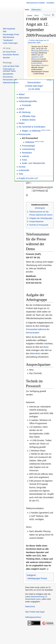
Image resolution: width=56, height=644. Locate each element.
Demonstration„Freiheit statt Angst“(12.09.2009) (34, 86)
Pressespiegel (28, 146)
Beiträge (35, 53)
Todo (21, 174)
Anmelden (50, 3)
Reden (22, 123)
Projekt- (28, 178)
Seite (27, 10)
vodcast (25, 156)
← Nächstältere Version (39, 64)
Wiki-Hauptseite (9, 29)
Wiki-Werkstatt (8, 37)
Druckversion (8, 77)
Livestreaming (28, 149)
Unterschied (37, 63)
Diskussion (44, 51)
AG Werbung (25, 112)
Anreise (22, 167)
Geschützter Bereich (11, 55)
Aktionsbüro (24, 98)
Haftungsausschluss (33, 617)
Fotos (24, 160)
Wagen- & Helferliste (31, 131)
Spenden (6, 58)
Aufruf (21, 109)
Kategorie (31, 575)
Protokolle (26, 105)
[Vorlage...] (50, 80)
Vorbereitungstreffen (28, 101)
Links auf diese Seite (11, 66)
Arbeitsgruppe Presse (37, 578)
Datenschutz (30, 606)
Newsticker (27, 153)
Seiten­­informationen (11, 83)
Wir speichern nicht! (37, 56)
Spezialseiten (8, 74)
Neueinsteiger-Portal (11, 35)
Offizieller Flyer (29, 116)
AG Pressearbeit (30, 138)
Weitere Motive (29, 120)
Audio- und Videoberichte (33, 163)
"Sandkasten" (8, 40)
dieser (46, 347)
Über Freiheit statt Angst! (35, 612)
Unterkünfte (24, 170)
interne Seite (46, 130)
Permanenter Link (10, 80)
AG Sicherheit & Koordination (32, 127)
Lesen (27, 15)
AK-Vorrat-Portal (9, 52)
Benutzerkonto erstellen (36, 3)
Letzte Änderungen (10, 43)
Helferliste (30, 142)
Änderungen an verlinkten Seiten (9, 70)
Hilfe (5, 32)
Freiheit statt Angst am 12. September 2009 (38, 41)
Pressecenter (25, 134)
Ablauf (22, 94)
